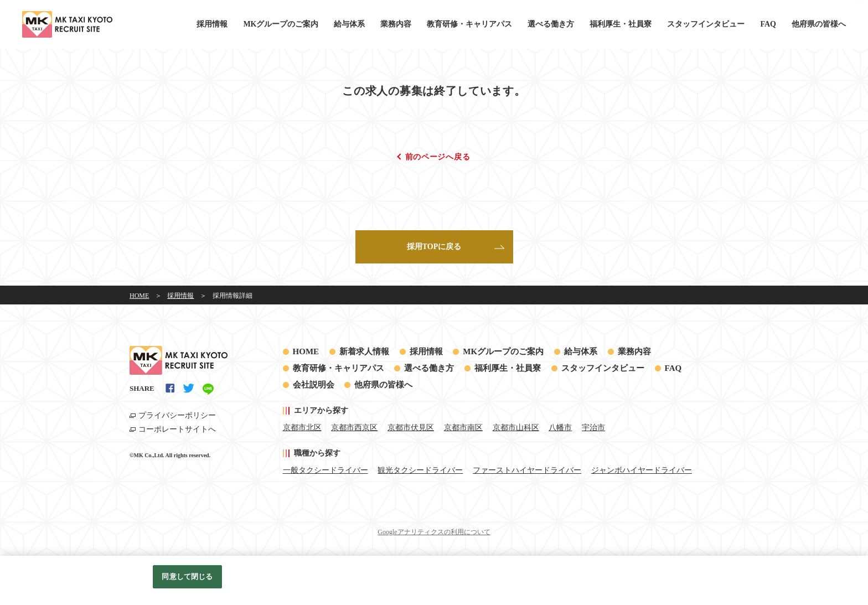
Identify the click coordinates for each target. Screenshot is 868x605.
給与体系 (349, 24)
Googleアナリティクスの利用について (434, 532)
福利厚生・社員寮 (621, 24)
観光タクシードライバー (420, 470)
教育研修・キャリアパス (469, 24)
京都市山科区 (516, 428)
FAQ (768, 24)
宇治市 (593, 428)
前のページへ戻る (438, 157)
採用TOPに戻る (434, 247)
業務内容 (396, 24)
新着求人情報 (364, 351)
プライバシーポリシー (177, 415)
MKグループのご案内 (281, 24)
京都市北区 (302, 428)
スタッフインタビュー (706, 24)
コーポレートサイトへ (177, 429)
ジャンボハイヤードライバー (642, 470)
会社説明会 (314, 385)
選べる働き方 (551, 24)
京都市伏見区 (411, 428)
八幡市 (560, 428)
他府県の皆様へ (819, 24)
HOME (306, 351)
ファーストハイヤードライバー (527, 470)
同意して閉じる (187, 576)
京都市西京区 (354, 428)
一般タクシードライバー (325, 470)
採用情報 (212, 24)
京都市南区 (463, 428)
